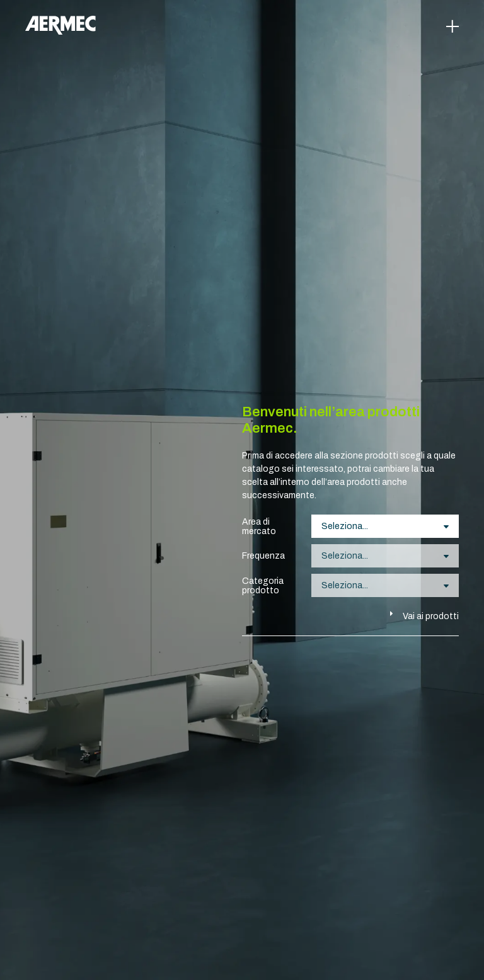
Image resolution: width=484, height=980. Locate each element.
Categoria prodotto (263, 586)
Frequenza (263, 556)
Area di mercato (259, 527)
